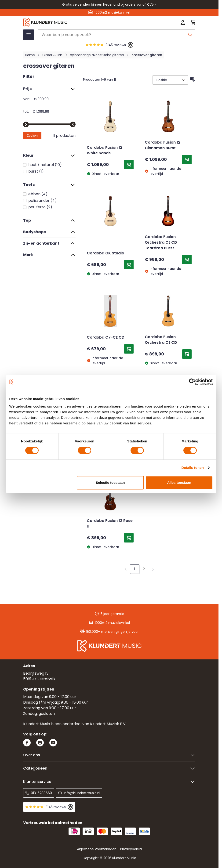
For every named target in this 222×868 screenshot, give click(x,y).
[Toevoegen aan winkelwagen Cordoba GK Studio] (129, 265)
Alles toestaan (179, 483)
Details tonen (193, 468)
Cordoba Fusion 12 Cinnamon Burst (163, 145)
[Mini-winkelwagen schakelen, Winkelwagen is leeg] (192, 22)
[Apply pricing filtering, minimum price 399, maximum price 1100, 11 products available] (32, 136)
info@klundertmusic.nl (79, 793)
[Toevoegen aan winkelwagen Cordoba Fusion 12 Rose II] (129, 538)
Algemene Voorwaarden (97, 849)
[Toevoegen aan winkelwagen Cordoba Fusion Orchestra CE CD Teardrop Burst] (187, 260)
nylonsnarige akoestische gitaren (97, 55)
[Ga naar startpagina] (75, 22)
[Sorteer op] (170, 80)
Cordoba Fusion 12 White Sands (105, 151)
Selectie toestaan (110, 483)
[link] (126, 569)
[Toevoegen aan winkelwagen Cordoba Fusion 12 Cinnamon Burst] (187, 159)
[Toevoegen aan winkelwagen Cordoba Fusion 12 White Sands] (129, 165)
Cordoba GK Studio (106, 253)
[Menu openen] (29, 35)
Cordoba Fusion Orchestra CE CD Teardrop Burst (161, 243)
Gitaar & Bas (52, 55)
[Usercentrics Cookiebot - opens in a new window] (192, 382)
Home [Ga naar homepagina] (30, 55)
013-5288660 (39, 793)
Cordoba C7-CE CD (106, 338)
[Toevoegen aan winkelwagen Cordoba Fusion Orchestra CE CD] (187, 354)
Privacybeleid (131, 849)
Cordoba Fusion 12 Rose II (110, 524)
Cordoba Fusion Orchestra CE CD (161, 340)
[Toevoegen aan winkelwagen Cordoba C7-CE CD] (129, 349)
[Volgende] (153, 569)
